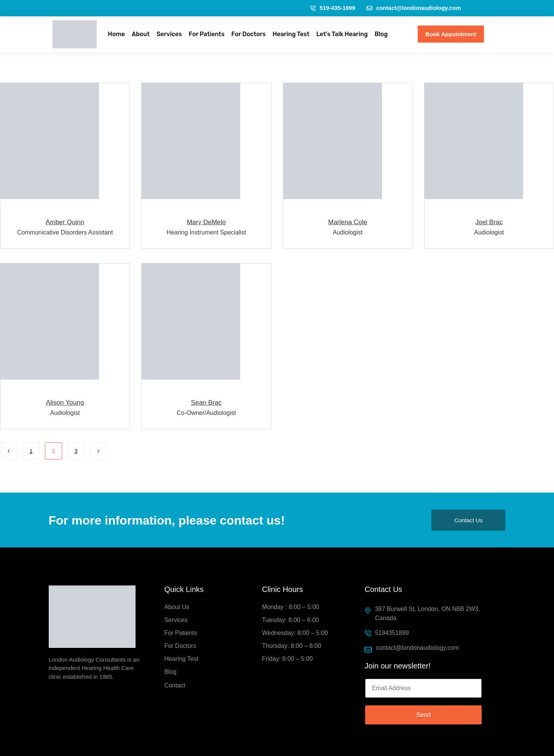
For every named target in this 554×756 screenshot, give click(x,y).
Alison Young (65, 402)
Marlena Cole (348, 222)
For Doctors (248, 34)
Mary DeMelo (206, 222)
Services (169, 34)
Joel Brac (489, 222)
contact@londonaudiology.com (414, 8)
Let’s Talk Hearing (342, 34)
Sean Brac (207, 402)
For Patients (207, 34)
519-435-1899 (332, 8)
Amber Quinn (65, 222)
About (141, 34)
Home (116, 34)
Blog (381, 34)
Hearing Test (291, 34)
